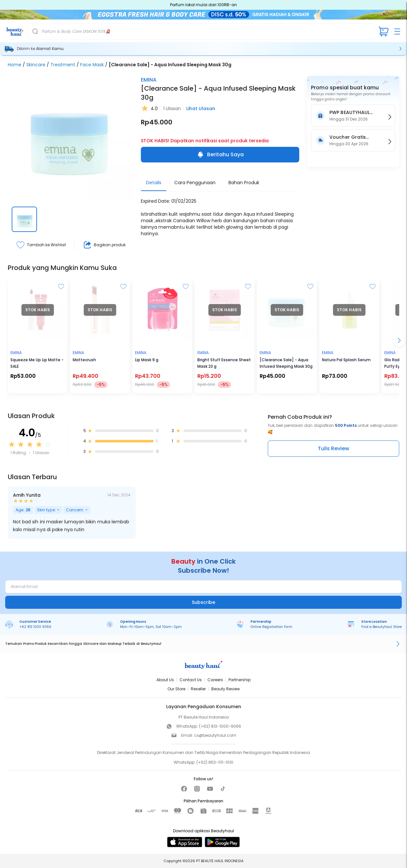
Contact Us (191, 680)
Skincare (36, 65)
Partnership (240, 680)
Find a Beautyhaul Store (382, 627)
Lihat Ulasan (201, 108)
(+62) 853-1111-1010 (215, 762)
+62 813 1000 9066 (35, 627)
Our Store (176, 689)
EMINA (149, 80)
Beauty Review (226, 689)
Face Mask (92, 65)
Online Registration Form (271, 627)
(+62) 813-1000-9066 (220, 726)
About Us (165, 680)
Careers (215, 680)
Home (15, 65)
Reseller (198, 689)
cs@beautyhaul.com (215, 735)
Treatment (63, 65)
